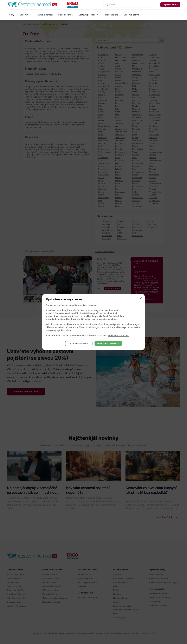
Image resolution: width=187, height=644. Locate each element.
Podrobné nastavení (79, 343)
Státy (12, 15)
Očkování (24, 15)
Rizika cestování (66, 15)
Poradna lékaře (111, 15)
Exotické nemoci (45, 15)
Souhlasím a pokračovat (108, 343)
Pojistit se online (170, 5)
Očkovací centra (131, 15)
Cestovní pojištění (87, 15)
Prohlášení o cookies (118, 336)
